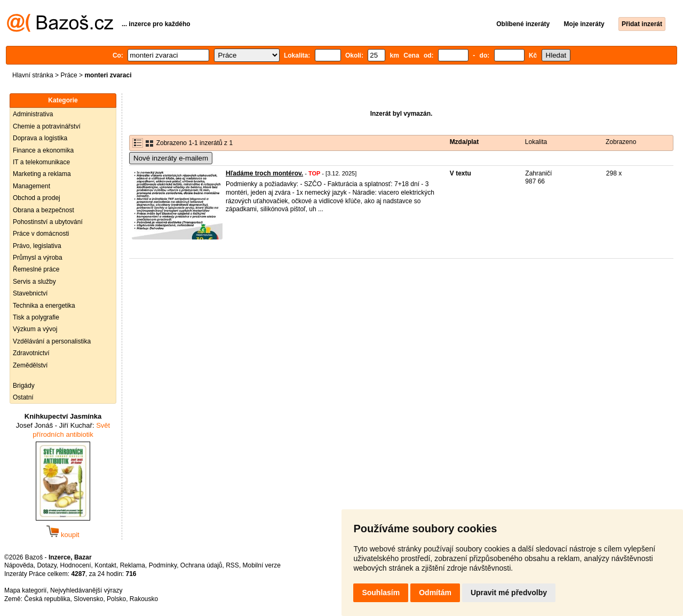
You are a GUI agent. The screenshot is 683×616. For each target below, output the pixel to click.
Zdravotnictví (31, 353)
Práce (69, 75)
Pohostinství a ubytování (48, 222)
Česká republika (47, 599)
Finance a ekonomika (43, 150)
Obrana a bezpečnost (43, 210)
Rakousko (144, 599)
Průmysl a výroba (38, 258)
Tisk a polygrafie (36, 317)
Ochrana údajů (201, 565)
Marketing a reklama (42, 174)
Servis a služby (34, 282)
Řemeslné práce (36, 269)
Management (31, 186)
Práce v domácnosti (41, 234)
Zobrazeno (621, 142)
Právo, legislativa (37, 246)
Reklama (133, 565)
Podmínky (163, 565)
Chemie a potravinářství (47, 126)
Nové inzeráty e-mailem (171, 158)
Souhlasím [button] (381, 593)
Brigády (24, 386)
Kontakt (105, 565)
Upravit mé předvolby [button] (509, 593)
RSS (232, 565)
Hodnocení (76, 565)
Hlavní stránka (33, 75)
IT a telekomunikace (41, 162)
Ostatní (23, 397)
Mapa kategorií (25, 590)
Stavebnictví (30, 293)
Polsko (116, 599)
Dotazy (46, 565)
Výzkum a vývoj (35, 329)
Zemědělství (30, 365)
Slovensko (88, 599)
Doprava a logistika (40, 138)
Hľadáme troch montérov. (264, 173)
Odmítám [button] (435, 593)
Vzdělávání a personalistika (52, 341)
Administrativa (33, 114)
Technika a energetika (44, 306)
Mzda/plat (464, 142)
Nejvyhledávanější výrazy (86, 590)
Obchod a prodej (37, 198)
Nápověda (19, 565)
